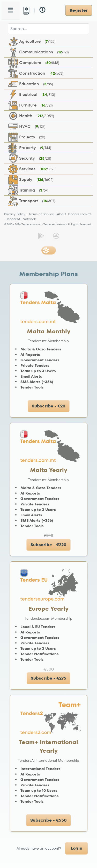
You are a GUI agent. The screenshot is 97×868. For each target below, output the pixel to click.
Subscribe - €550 (48, 820)
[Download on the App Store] (56, 236)
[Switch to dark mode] (49, 250)
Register (79, 10)
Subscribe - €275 (48, 678)
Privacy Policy (15, 214)
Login (76, 848)
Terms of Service (41, 214)
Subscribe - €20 (49, 406)
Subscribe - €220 (48, 545)
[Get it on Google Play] (41, 236)
